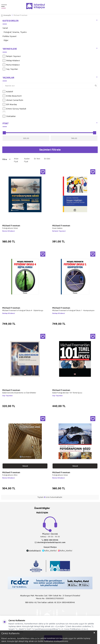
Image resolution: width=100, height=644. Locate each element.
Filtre (6, 159)
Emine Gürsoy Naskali (14, 109)
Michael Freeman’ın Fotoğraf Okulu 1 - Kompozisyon (73, 310)
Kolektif (8, 92)
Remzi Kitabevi (11, 65)
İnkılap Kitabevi (11, 60)
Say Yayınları (10, 69)
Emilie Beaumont (12, 96)
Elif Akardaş (10, 104)
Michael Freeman (11, 226)
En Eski (47, 159)
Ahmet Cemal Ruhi (13, 100)
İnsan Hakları (57, 228)
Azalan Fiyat (27, 160)
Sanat (5, 28)
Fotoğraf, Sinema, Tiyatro (15, 32)
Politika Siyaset (9, 36)
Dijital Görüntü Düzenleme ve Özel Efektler (19, 393)
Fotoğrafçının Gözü (10, 228)
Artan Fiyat (16, 160)
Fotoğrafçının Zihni (10, 475)
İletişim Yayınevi (12, 56)
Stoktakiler (9, 116)
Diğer (6, 40)
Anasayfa (6, 15)
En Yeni (37, 159)
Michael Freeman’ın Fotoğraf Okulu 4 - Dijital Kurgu (23, 310)
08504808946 (68, 602)
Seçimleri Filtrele (50, 150)
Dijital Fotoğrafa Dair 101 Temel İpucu (67, 393)
